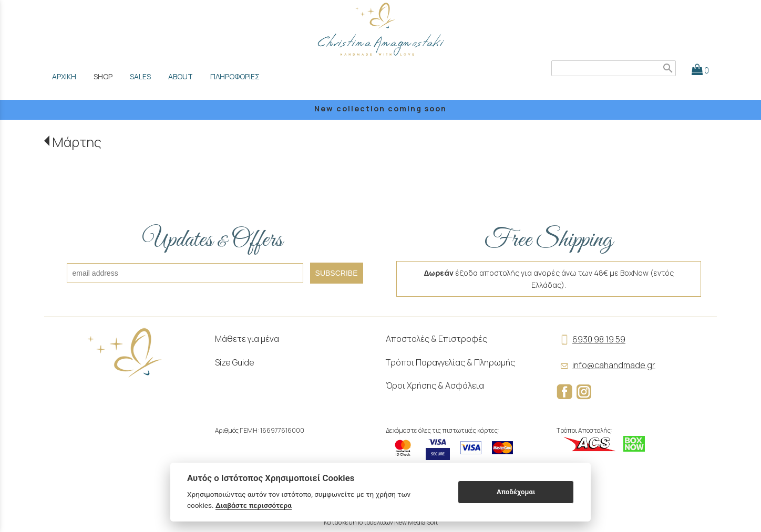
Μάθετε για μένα (247, 339)
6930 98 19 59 (591, 339)
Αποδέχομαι (516, 492)
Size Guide (235, 362)
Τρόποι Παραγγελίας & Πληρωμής (450, 362)
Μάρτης (77, 142)
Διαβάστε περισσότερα (254, 505)
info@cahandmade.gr (606, 365)
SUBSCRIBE (337, 273)
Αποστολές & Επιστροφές (436, 339)
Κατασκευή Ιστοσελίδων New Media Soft (381, 522)
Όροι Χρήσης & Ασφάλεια (435, 385)
